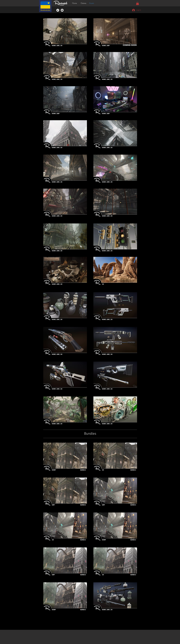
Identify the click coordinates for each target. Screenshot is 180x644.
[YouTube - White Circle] (62, 10)
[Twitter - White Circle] (58, 10)
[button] (84, 3)
